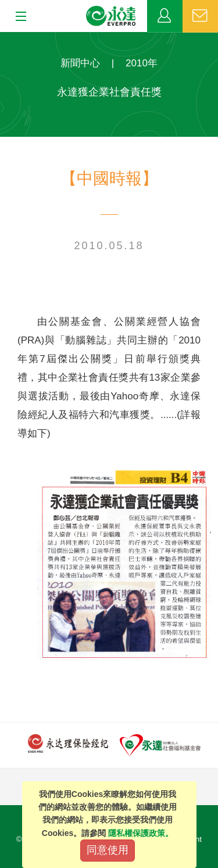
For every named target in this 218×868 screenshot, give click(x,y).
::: (4, 38)
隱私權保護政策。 (141, 833)
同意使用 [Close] (108, 850)
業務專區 (165, 16)
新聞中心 (80, 63)
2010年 (142, 63)
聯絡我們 (200, 16)
